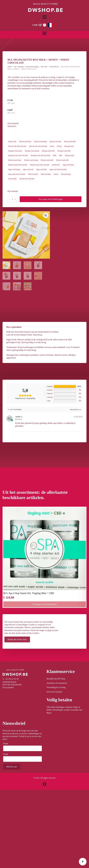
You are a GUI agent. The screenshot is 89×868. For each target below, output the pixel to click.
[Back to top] (83, 862)
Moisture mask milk (62, 160)
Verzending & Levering (56, 687)
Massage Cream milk (64, 151)
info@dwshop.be (9, 682)
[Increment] (15, 199)
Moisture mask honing (31, 160)
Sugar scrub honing (14, 169)
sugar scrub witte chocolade (17, 174)
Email (6, 754)
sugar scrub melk (28, 169)
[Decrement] (10, 199)
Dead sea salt (12, 142)
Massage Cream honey (15, 151)
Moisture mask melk (47, 160)
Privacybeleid (8, 687)
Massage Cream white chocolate (18, 155)
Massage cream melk (48, 151)
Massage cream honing (32, 151)
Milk (61, 155)
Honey (52, 146)
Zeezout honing (66, 174)
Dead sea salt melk (55, 142)
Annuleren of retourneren (57, 683)
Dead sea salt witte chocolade (38, 146)
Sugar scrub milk (41, 169)
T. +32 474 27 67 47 (11, 679)
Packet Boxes (54, 67)
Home (10, 67)
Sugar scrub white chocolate (58, 169)
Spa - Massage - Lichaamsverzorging (26, 67)
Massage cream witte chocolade (41, 155)
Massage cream (69, 146)
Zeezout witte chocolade (27, 179)
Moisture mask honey (15, 160)
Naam (6, 744)
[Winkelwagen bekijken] (39, 25)
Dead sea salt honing (40, 142)
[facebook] (45, 784)
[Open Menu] (45, 17)
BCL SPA (44, 67)
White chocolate (33, 174)
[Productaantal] (12, 199)
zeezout (56, 174)
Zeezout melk (12, 179)
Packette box (56, 165)
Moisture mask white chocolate (18, 165)
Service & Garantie (54, 692)
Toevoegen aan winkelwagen (51, 199)
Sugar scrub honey (68, 165)
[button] (46, 215)
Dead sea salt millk (70, 142)
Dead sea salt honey (25, 142)
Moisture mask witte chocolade (40, 165)
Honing (59, 146)
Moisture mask (70, 155)
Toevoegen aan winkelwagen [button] (45, 604)
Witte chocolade (46, 174)
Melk (55, 155)
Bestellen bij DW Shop (56, 679)
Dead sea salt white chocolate (17, 146)
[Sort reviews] (75, 410)
